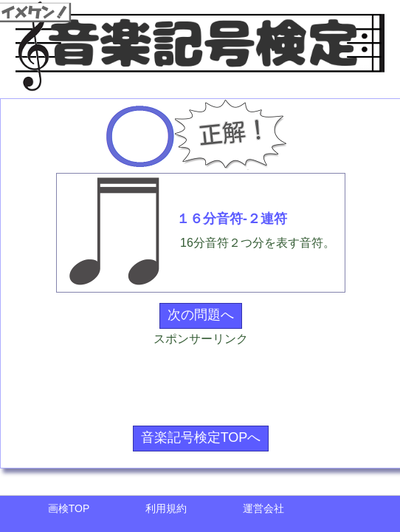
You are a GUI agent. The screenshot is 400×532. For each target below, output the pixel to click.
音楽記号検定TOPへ (201, 437)
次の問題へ (201, 315)
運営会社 (263, 508)
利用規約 (166, 508)
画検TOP (69, 508)
